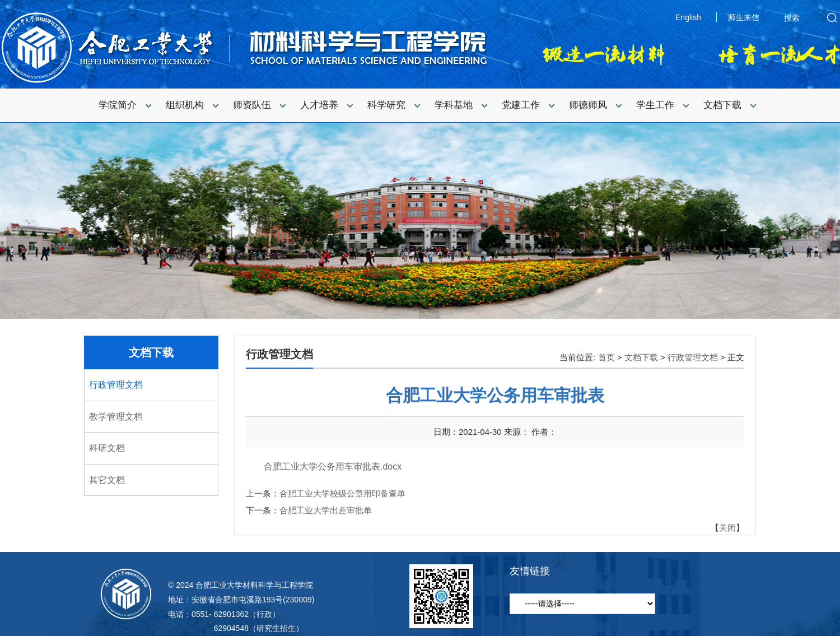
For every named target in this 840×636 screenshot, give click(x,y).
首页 (606, 357)
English (688, 17)
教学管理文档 (116, 417)
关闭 (727, 528)
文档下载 (151, 352)
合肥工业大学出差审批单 (326, 510)
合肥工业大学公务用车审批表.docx (333, 466)
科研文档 (107, 448)
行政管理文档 (116, 385)
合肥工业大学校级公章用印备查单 (342, 493)
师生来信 (744, 17)
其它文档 (107, 480)
